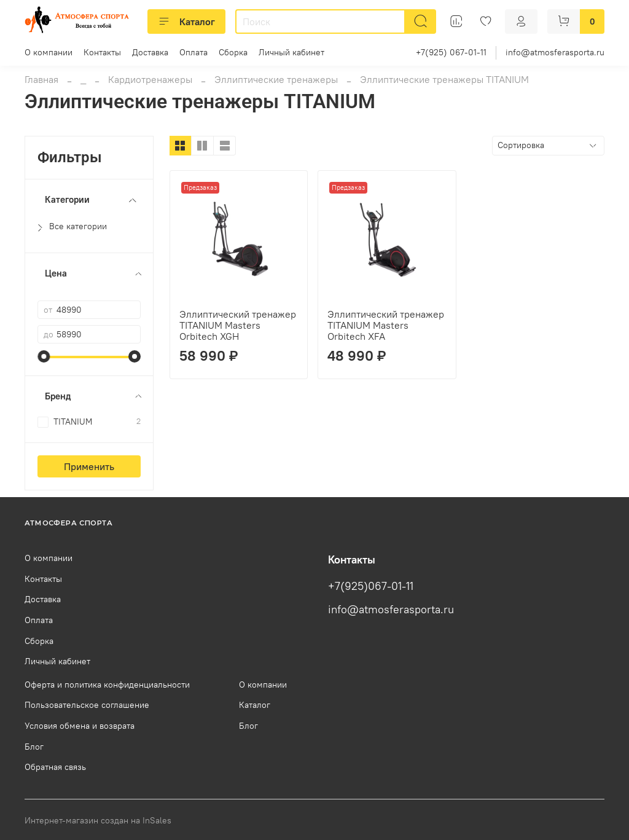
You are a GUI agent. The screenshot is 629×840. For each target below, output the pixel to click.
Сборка (233, 52)
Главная (41, 79)
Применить (89, 466)
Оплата (193, 52)
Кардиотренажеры (150, 79)
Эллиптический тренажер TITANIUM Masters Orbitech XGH (238, 325)
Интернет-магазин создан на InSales (98, 820)
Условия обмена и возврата (80, 726)
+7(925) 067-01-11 (451, 52)
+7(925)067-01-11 (371, 586)
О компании (49, 52)
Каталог (186, 22)
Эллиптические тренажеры (276, 79)
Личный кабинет (291, 52)
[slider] (44, 356)
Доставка (150, 52)
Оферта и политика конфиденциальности (107, 685)
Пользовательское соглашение (87, 705)
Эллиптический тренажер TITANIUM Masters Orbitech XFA (386, 325)
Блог (34, 747)
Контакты (102, 52)
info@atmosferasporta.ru (555, 52)
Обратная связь (55, 767)
